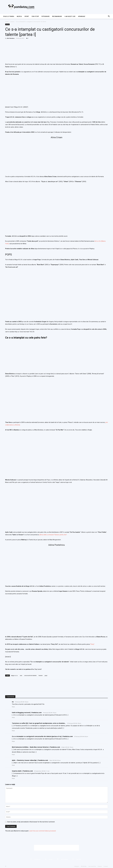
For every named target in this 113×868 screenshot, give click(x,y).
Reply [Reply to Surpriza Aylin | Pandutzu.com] (13, 778)
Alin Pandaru (11, 38)
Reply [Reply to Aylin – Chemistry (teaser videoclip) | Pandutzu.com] (13, 765)
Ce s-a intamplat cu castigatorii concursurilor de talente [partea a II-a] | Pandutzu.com (42, 736)
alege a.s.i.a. (14, 675)
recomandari (57, 16)
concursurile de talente (30, 675)
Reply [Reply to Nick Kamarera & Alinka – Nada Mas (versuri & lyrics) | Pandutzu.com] (13, 755)
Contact (106, 866)
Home (7, 22)
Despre (100, 866)
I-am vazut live (70, 16)
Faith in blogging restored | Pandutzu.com (27, 713)
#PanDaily (82, 16)
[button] (109, 17)
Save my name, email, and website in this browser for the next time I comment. (31, 822)
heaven (41, 675)
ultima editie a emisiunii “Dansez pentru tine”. (53, 535)
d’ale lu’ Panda (9, 16)
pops (46, 675)
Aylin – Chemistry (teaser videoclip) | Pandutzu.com (30, 760)
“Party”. (92, 644)
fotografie (45, 16)
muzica (19, 16)
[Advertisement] (56, 848)
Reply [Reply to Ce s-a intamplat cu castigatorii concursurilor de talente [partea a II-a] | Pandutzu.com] (13, 741)
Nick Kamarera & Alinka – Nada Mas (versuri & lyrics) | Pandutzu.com (36, 747)
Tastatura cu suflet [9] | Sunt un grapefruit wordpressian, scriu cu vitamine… (39, 723)
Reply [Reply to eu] (13, 707)
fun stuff (35, 16)
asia (21, 675)
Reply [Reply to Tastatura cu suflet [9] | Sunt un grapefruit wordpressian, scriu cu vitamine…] (13, 731)
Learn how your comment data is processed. (43, 831)
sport (27, 16)
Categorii (77, 866)
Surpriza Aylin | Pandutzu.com (22, 771)
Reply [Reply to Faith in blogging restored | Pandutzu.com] (13, 718)
